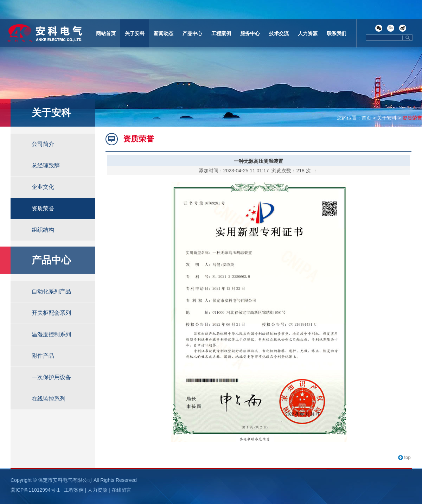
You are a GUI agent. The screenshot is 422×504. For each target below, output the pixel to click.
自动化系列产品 (51, 291)
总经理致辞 (46, 165)
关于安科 (135, 33)
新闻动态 (164, 33)
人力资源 (308, 33)
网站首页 (106, 33)
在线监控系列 (49, 399)
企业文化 (43, 187)
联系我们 (337, 33)
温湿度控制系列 (51, 334)
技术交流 (279, 33)
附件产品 (43, 356)
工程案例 (221, 33)
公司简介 (43, 144)
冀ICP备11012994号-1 (35, 490)
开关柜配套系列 (51, 313)
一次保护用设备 (51, 377)
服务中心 (250, 33)
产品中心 (192, 33)
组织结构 (43, 230)
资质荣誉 (412, 118)
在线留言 (121, 490)
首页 (366, 118)
